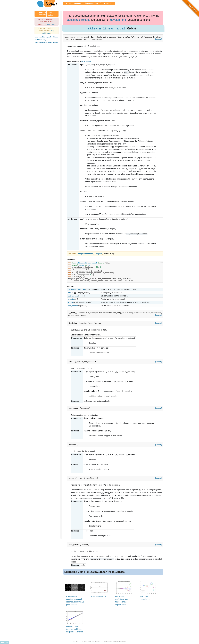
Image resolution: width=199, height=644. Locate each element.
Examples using (46, 41)
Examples (108, 3)
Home (68, 3)
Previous (43, 14)
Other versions (50, 24)
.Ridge (46, 37)
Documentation (92, 3)
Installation (78, 3)
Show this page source (118, 640)
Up (51, 14)
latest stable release (78, 20)
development (118, 20)
